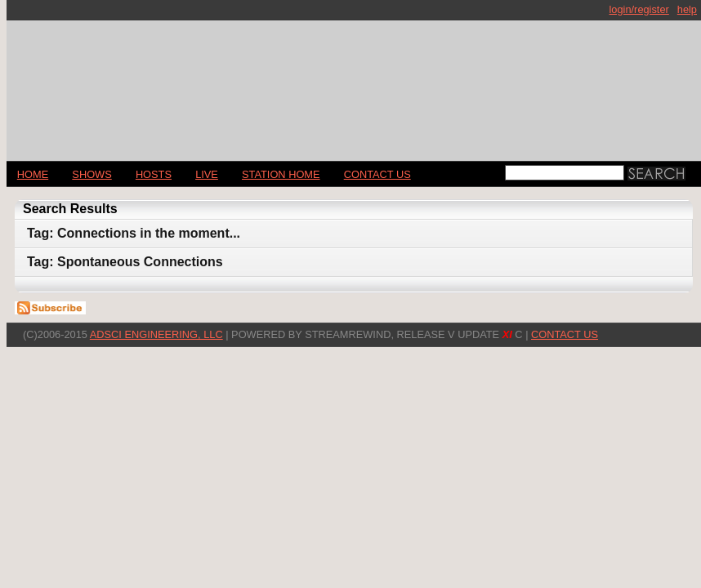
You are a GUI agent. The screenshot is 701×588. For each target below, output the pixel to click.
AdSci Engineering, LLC (156, 334)
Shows (92, 174)
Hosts (154, 174)
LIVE (207, 174)
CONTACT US (377, 174)
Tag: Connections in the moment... (134, 233)
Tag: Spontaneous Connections (125, 262)
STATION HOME (281, 174)
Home (33, 174)
